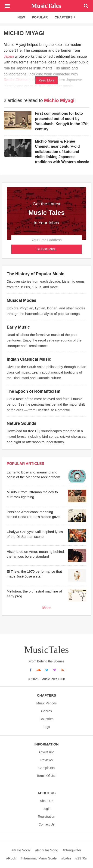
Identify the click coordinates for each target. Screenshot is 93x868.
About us (46, 801)
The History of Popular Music (36, 274)
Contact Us (46, 824)
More (46, 608)
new (21, 17)
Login (46, 809)
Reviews (47, 760)
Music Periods (46, 703)
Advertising (46, 752)
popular (40, 17)
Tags (46, 727)
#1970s (81, 858)
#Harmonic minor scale (39, 858)
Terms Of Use (46, 776)
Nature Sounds (22, 423)
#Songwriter (72, 850)
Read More (46, 80)
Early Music (18, 327)
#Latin (66, 858)
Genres (46, 711)
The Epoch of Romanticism (34, 391)
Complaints (46, 768)
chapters (65, 17)
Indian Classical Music (29, 359)
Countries (46, 719)
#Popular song (47, 850)
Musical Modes (22, 300)
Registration (47, 817)
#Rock (11, 858)
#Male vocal (21, 850)
